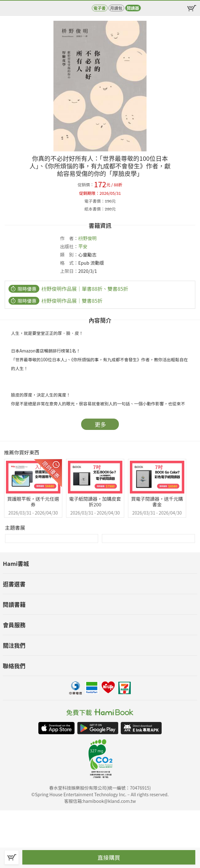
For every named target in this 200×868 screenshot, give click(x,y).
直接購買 (109, 857)
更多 (100, 424)
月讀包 (116, 8)
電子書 (100, 8)
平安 (83, 246)
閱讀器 (133, 8)
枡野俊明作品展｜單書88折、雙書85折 (85, 289)
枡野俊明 (88, 238)
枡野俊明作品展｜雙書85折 (72, 301)
